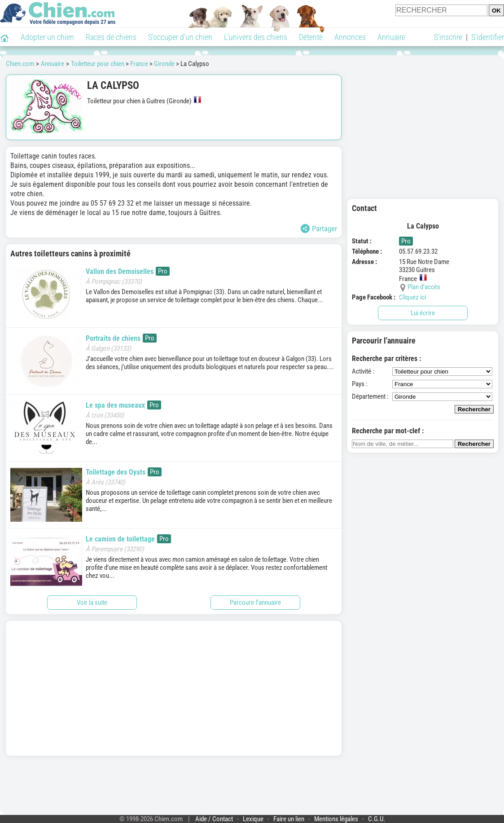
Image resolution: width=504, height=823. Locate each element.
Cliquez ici (412, 297)
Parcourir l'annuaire (255, 603)
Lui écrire (423, 313)
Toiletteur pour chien (98, 64)
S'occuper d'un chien (180, 37)
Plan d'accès (424, 287)
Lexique (253, 819)
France (139, 64)
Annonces (350, 37)
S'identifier (488, 37)
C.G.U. (377, 819)
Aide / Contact (214, 819)
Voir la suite (92, 603)
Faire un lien (289, 819)
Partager (319, 229)
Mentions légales (336, 819)
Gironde (164, 64)
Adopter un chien (47, 37)
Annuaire (391, 37)
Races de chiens (111, 37)
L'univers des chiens (256, 37)
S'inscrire (448, 37)
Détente (311, 37)
